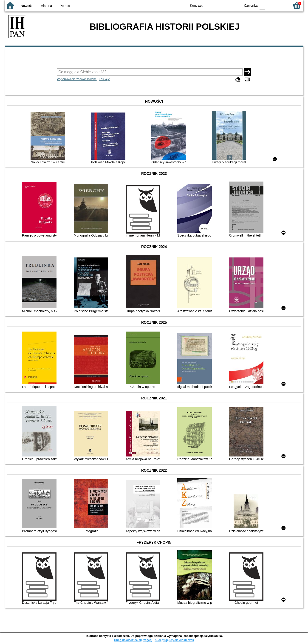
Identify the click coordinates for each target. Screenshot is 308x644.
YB (227, 5)
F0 (262, 5)
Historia (47, 6)
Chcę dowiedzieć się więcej (133, 640)
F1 (270, 5)
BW (218, 5)
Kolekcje (104, 79)
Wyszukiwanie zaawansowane (77, 79)
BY (236, 5)
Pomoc (65, 6)
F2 (281, 5)
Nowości (27, 6)
